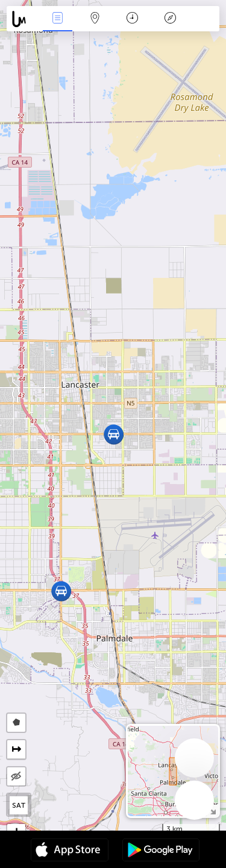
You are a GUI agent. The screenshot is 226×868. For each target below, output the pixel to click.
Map (95, 19)
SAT (19, 805)
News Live (57, 19)
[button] (61, 591)
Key (170, 19)
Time (132, 19)
